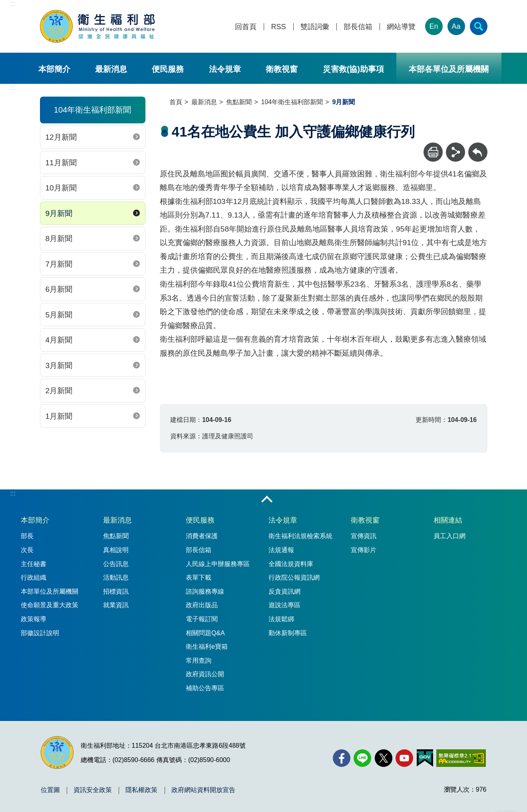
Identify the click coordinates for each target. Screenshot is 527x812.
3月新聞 (59, 365)
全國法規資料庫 (291, 564)
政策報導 (34, 619)
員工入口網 (449, 536)
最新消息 (111, 69)
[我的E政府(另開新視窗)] (425, 758)
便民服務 (168, 69)
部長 (27, 536)
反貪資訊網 (284, 591)
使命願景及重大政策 (50, 605)
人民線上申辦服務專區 (218, 564)
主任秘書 (34, 564)
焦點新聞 (239, 102)
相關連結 (448, 520)
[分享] (455, 152)
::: (13, 4)
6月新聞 (59, 289)
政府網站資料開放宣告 (203, 790)
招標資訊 (116, 591)
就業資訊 (116, 605)
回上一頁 (478, 146)
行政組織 (34, 577)
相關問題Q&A (205, 633)
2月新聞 (59, 391)
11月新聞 (61, 163)
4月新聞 (59, 340)
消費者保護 (202, 536)
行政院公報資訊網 (294, 577)
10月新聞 (61, 188)
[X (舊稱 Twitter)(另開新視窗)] (384, 758)
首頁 (176, 102)
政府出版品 (202, 605)
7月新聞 (59, 264)
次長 (27, 550)
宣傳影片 (364, 550)
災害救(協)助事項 (353, 69)
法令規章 (225, 69)
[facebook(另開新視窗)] (342, 758)
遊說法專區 (284, 605)
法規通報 (281, 550)
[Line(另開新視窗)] (362, 758)
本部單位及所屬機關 (50, 591)
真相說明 (116, 550)
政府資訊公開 (205, 674)
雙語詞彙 (315, 27)
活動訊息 (116, 577)
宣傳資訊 (364, 536)
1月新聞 (59, 416)
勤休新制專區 (288, 633)
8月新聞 (59, 239)
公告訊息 (116, 564)
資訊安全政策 (93, 790)
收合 (267, 500)
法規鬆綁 (281, 619)
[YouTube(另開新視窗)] (404, 758)
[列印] (433, 152)
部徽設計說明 (40, 633)
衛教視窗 (282, 69)
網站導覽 (401, 27)
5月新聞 (59, 315)
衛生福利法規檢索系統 (300, 536)
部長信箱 (358, 27)
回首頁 (246, 27)
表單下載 (199, 577)
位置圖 (50, 790)
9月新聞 (59, 213)
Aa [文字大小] (456, 26)
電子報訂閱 (202, 619)
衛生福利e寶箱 (207, 647)
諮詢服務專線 (205, 591)
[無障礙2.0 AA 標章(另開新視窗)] (461, 758)
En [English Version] (434, 26)
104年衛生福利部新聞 (292, 102)
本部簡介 (54, 69)
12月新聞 (61, 137)
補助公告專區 (205, 688)
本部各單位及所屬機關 (449, 69)
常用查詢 (199, 660)
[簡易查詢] (479, 26)
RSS (278, 27)
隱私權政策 (141, 790)
